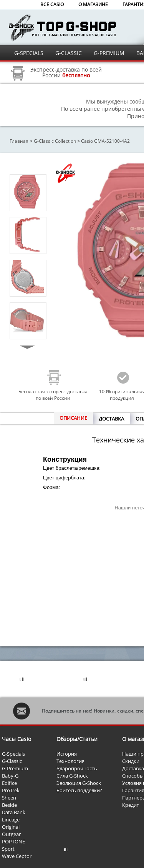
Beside (9, 805)
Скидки (131, 761)
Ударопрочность (77, 768)
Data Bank (14, 812)
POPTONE (13, 841)
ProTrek (11, 790)
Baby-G (10, 776)
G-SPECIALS (29, 53)
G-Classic (12, 761)
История (67, 754)
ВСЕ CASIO (52, 4)
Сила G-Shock (72, 776)
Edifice (9, 783)
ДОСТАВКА (111, 419)
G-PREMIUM (109, 53)
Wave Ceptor (17, 856)
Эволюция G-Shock (79, 783)
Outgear (11, 834)
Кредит (131, 805)
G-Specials (13, 754)
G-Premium (15, 768)
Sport (8, 849)
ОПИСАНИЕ (73, 418)
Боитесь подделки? (79, 790)
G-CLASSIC (69, 53)
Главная (19, 141)
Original (11, 827)
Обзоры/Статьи (77, 739)
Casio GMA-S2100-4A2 (105, 141)
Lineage (11, 820)
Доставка (133, 768)
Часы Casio (17, 739)
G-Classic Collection (55, 141)
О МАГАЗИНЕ (93, 4)
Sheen (9, 798)
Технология (70, 761)
